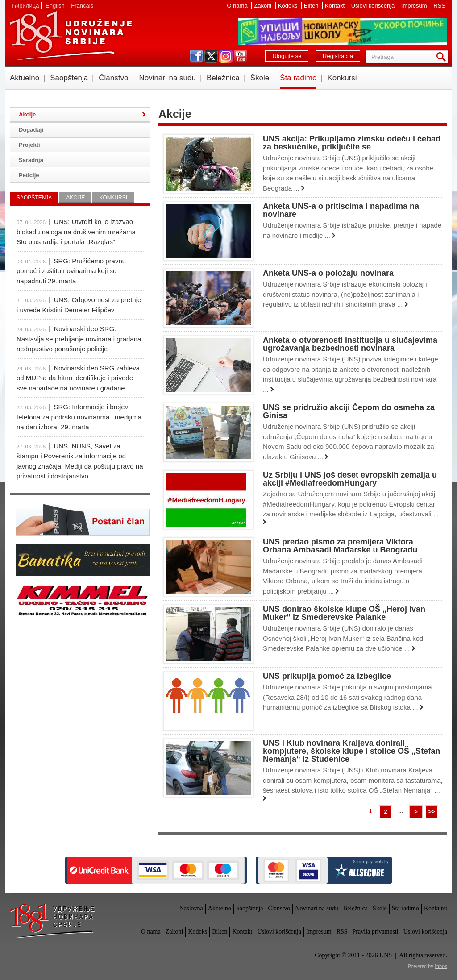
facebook (196, 56)
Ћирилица (25, 6)
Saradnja (31, 160)
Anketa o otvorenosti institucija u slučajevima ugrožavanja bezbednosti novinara (350, 344)
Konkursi (342, 78)
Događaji (31, 130)
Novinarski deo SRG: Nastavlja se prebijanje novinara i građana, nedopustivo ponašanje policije (80, 339)
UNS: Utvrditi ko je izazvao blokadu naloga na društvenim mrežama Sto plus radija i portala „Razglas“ (76, 232)
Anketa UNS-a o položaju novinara (328, 273)
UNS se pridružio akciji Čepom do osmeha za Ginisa (349, 411)
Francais (82, 6)
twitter (211, 56)
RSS (439, 6)
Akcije (27, 114)
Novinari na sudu (167, 78)
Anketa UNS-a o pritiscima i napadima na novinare (341, 210)
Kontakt (336, 6)
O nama (238, 6)
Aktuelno (25, 78)
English (55, 6)
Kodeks (289, 6)
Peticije (29, 175)
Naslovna (191, 908)
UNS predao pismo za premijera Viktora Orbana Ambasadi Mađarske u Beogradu (340, 546)
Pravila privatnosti (376, 932)
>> (431, 812)
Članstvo (113, 78)
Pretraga (443, 57)
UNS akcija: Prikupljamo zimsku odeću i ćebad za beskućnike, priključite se (352, 143)
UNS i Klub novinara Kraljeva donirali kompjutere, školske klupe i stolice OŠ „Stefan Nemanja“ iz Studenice (351, 751)
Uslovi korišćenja (374, 6)
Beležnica (223, 78)
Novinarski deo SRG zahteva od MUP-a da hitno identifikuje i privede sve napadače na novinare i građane (78, 378)
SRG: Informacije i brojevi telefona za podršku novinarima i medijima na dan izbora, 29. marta (79, 417)
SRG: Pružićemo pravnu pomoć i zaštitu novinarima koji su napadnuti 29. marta (71, 271)
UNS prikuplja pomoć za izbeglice (327, 676)
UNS (71, 36)
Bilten (312, 6)
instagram (226, 56)
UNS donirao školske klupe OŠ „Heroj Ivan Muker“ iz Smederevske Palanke (344, 613)
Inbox (441, 966)
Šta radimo (298, 78)
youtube (241, 56)
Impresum (415, 6)
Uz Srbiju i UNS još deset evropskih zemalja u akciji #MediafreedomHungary (350, 479)
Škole (260, 78)
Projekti (29, 145)
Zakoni (264, 6)
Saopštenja (69, 78)
